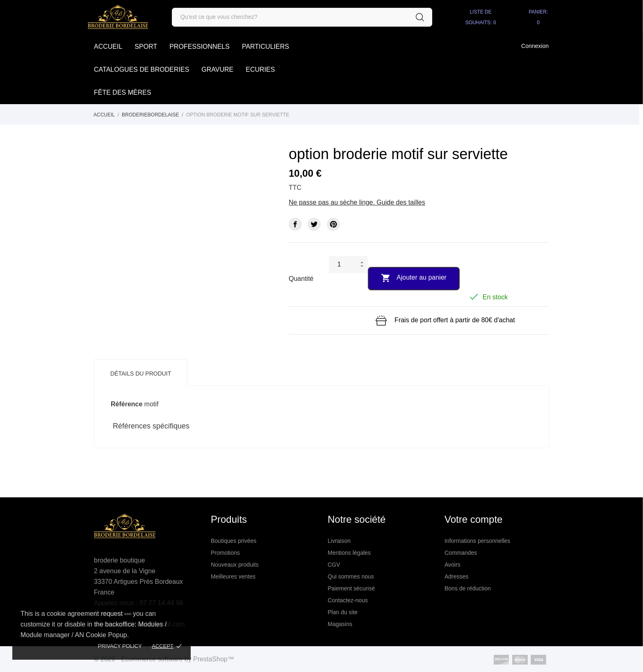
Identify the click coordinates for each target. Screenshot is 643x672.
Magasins (340, 624)
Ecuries (260, 69)
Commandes (461, 553)
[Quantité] (343, 264)
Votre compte (473, 519)
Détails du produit (141, 374)
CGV (334, 565)
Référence (127, 404)
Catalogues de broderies (141, 69)
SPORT (146, 47)
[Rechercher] (302, 17)
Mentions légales (349, 553)
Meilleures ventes (233, 576)
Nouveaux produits (235, 565)
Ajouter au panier (414, 278)
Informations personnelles (477, 541)
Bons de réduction (468, 588)
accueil (108, 47)
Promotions (225, 553)
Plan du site (343, 612)
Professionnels (200, 47)
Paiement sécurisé (351, 588)
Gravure (217, 69)
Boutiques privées (234, 541)
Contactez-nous (348, 600)
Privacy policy (120, 646)
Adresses (456, 576)
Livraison (339, 541)
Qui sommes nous (351, 576)
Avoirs (453, 565)
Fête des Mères (123, 92)
